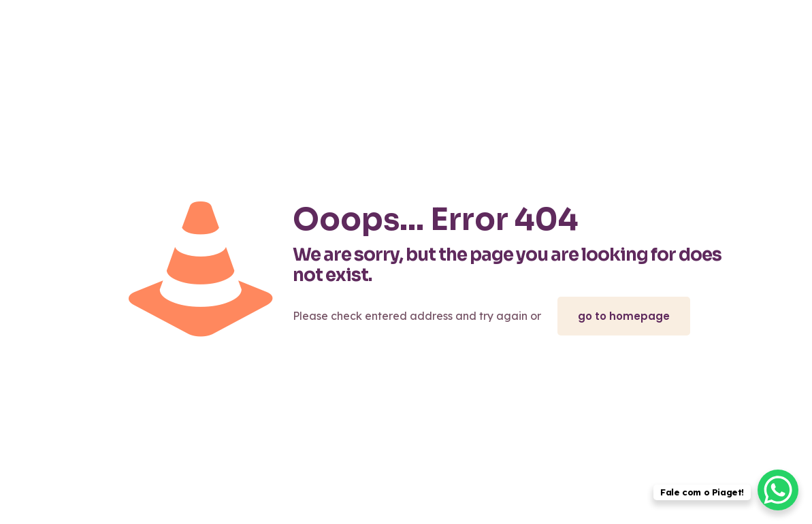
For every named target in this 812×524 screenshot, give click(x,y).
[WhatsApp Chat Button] (778, 490)
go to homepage (624, 316)
